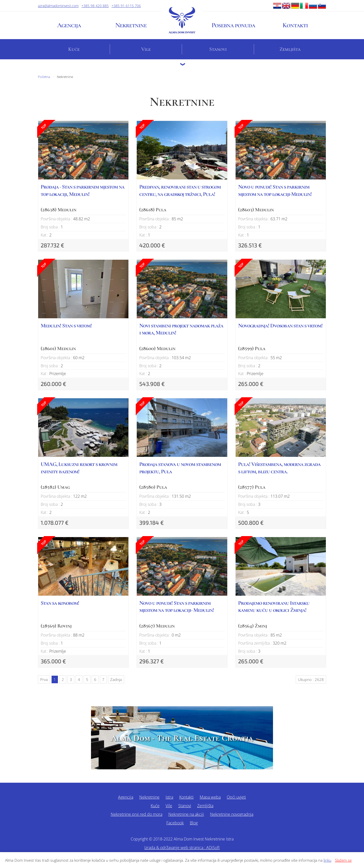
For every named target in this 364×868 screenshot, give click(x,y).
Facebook (175, 823)
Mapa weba (210, 797)
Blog (194, 823)
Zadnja (116, 679)
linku (327, 860)
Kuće (74, 49)
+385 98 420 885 (95, 6)
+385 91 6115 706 (126, 6)
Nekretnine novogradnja (232, 814)
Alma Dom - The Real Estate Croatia (182, 738)
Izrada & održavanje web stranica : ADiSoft (182, 848)
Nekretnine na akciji (186, 814)
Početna (44, 77)
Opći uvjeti (236, 797)
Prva (44, 679)
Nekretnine (131, 25)
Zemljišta (290, 49)
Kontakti (295, 25)
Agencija (69, 25)
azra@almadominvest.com (58, 6)
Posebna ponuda (233, 25)
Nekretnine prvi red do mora (136, 814)
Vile (146, 49)
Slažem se (343, 860)
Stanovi (218, 49)
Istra (169, 797)
